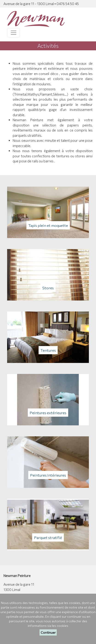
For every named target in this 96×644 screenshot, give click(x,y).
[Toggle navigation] (14, 33)
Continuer (48, 632)
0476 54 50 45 (68, 4)
